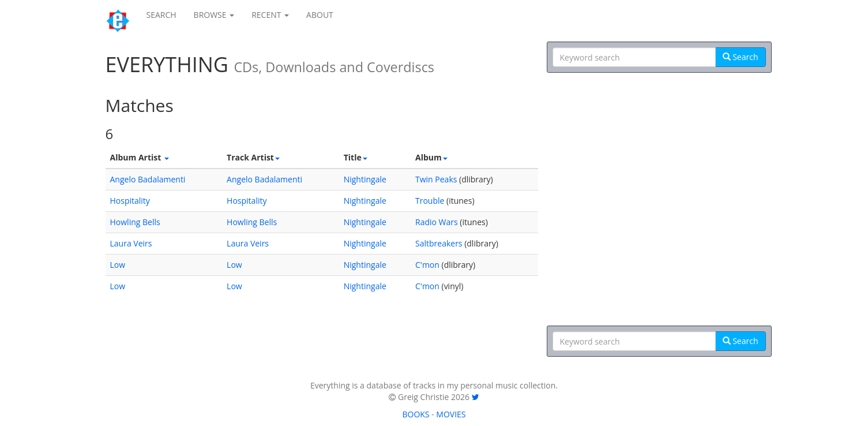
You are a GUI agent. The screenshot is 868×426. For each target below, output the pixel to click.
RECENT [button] (270, 15)
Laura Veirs (131, 243)
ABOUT (320, 15)
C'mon (427, 265)
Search (741, 57)
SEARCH (161, 15)
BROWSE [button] (214, 15)
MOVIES (451, 414)
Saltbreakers (439, 243)
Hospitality (130, 201)
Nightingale (365, 179)
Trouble (430, 201)
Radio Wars (437, 222)
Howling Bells (135, 222)
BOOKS (416, 414)
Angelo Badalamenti (148, 179)
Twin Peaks (436, 179)
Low (118, 265)
